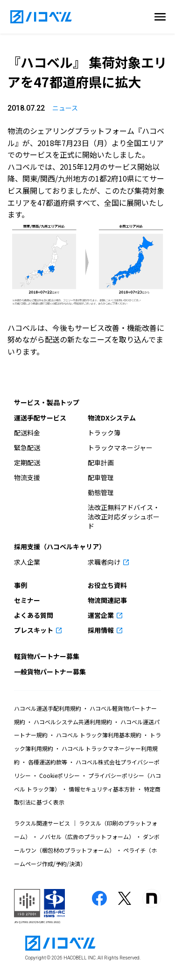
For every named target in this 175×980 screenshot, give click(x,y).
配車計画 (101, 462)
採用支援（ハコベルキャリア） (60, 546)
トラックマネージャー (120, 448)
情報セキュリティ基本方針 (102, 789)
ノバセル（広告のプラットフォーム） (87, 836)
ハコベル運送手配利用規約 (48, 708)
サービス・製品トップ (47, 402)
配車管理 (101, 477)
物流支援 (27, 477)
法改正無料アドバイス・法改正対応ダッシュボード (124, 517)
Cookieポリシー (59, 775)
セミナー (27, 600)
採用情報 (101, 630)
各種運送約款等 (48, 762)
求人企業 (27, 562)
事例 (21, 585)
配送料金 (27, 433)
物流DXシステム (112, 418)
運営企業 (101, 615)
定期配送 (27, 462)
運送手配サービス (40, 418)
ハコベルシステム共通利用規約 (73, 722)
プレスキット (34, 630)
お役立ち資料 (107, 585)
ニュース (65, 108)
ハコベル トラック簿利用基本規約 (99, 735)
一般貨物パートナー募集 (50, 672)
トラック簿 (104, 433)
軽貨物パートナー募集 (47, 656)
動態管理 (101, 492)
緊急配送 (27, 448)
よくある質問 (34, 615)
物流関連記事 (107, 600)
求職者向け (105, 562)
